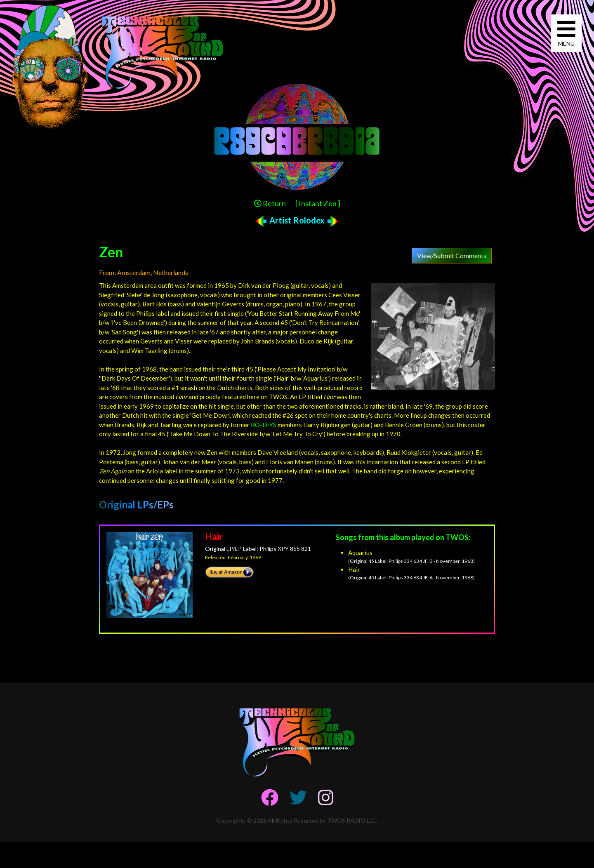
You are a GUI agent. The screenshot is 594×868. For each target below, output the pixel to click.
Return (270, 203)
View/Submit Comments (452, 255)
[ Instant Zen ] (318, 203)
